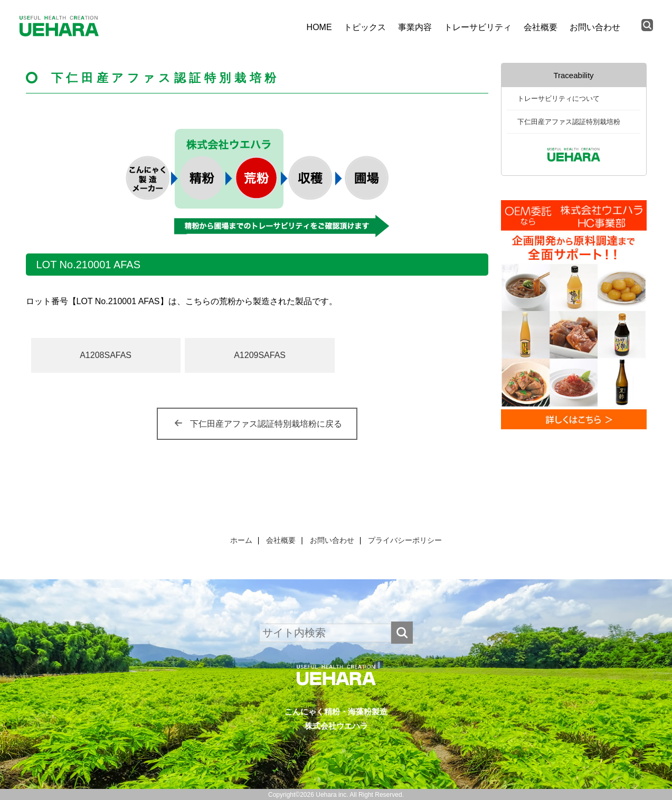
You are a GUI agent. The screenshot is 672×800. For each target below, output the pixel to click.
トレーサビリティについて (559, 98)
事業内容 (415, 27)
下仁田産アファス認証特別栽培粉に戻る (266, 424)
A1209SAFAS (260, 355)
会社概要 (541, 27)
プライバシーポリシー (405, 540)
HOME (319, 27)
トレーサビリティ (478, 27)
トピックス (365, 27)
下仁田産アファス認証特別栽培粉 (569, 122)
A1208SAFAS (106, 355)
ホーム (241, 540)
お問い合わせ (595, 27)
